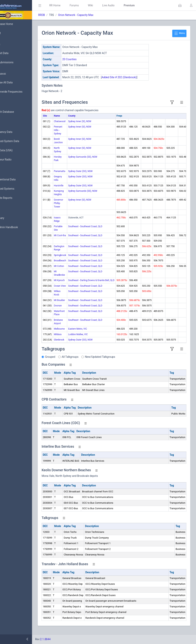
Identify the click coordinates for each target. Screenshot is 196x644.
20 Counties (86, 59)
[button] (180, 5)
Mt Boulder (76, 304)
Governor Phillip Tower (75, 207)
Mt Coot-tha (77, 239)
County (89, 120)
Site (62, 120)
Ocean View (77, 290)
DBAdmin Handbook (17, 227)
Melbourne (76, 333)
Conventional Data (16, 180)
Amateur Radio (14, 160)
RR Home (72, 5)
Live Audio (125, 5)
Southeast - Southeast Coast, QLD (102, 230)
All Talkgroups (87, 361)
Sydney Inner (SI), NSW (97, 125)
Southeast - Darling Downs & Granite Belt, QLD (108, 284)
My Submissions (15, 63)
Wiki (107, 5)
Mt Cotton (76, 270)
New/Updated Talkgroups (117, 361)
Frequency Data (15, 132)
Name (74, 120)
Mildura (75, 338)
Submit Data (13, 53)
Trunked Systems (16, 189)
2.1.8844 (62, 639)
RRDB (58, 15)
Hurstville (76, 190)
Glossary (11, 218)
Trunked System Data (18, 141)
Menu (179, 33)
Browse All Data (15, 83)
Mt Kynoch (76, 284)
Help (8, 246)
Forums (91, 5)
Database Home (15, 24)
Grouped (67, 361)
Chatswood (77, 125)
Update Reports (15, 198)
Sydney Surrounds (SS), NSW (100, 161)
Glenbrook (76, 344)
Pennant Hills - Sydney (75, 134)
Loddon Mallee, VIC (95, 338)
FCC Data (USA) (15, 150)
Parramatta (76, 175)
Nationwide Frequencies (20, 92)
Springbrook (77, 259)
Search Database (16, 112)
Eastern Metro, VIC (95, 333)
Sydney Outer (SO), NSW (97, 175)
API (7, 237)
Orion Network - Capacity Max (93, 15)
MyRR (9, 33)
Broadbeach (77, 265)
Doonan (75, 310)
